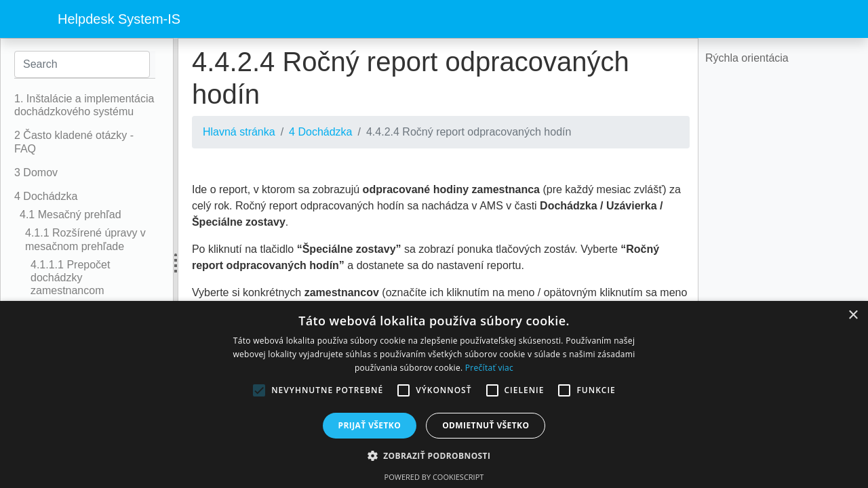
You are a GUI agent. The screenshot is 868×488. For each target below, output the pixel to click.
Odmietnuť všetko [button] (486, 425)
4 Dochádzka (320, 132)
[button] (434, 455)
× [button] (853, 316)
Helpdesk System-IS (119, 19)
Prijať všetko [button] (370, 425)
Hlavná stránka (239, 132)
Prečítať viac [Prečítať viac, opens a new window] (489, 368)
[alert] (434, 394)
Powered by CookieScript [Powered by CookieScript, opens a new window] (434, 477)
